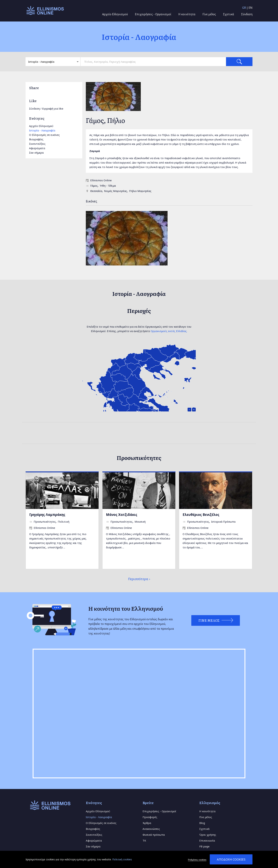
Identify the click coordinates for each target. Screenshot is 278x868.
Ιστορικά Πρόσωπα (223, 522)
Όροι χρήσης (208, 835)
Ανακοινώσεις (151, 829)
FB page (204, 846)
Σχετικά (229, 14)
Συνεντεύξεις (37, 144)
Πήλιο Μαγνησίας (140, 191)
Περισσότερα (138, 579)
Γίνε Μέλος (208, 620)
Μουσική (140, 522)
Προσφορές (150, 817)
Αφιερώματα (37, 148)
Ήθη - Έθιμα (108, 186)
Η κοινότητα (187, 14)
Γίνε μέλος (209, 14)
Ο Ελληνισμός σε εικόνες (44, 135)
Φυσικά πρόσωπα (154, 835)
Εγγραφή (48, 108)
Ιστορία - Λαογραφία (42, 130)
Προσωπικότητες (45, 522)
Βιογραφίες (36, 139)
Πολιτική (64, 522)
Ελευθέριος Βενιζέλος (201, 515)
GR (244, 8)
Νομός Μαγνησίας (116, 191)
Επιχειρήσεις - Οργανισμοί (153, 14)
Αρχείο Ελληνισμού (115, 14)
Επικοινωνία (207, 840)
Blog (202, 823)
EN (251, 8)
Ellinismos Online (101, 180)
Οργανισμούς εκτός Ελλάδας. (169, 331)
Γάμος (94, 186)
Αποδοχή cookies (231, 859)
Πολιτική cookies (122, 859)
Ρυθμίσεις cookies (197, 860)
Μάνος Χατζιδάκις (122, 515)
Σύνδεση (247, 14)
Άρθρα (147, 823)
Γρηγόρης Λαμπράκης (47, 515)
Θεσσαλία (96, 191)
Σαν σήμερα (36, 153)
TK (144, 840)
